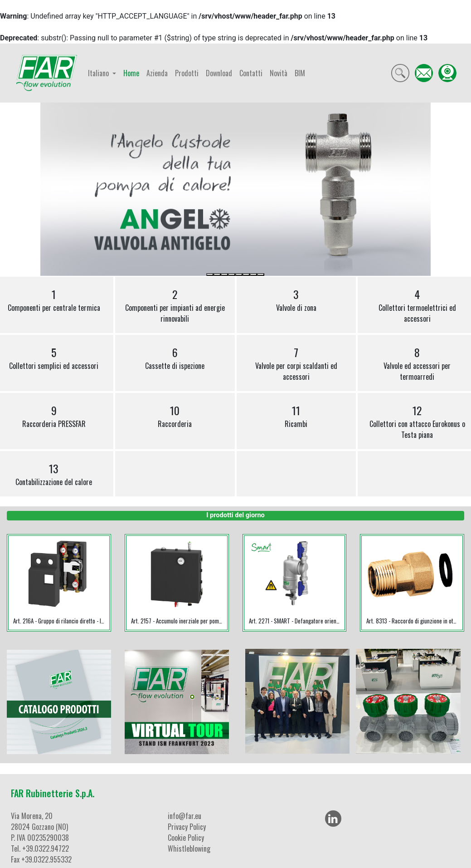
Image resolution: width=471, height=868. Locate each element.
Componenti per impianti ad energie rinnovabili (175, 305)
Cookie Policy (186, 838)
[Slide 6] (246, 275)
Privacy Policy (187, 827)
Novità (279, 73)
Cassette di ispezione (175, 358)
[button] (70, 189)
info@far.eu (185, 816)
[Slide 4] (232, 275)
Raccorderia (175, 416)
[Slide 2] (217, 275)
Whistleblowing (189, 848)
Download (219, 73)
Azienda (157, 73)
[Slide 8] (261, 275)
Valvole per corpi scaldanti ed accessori (296, 363)
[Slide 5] (239, 275)
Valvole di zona (296, 299)
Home (131, 73)
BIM (300, 73)
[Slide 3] (224, 275)
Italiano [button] (99, 73)
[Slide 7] (253, 275)
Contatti (251, 73)
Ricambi (296, 416)
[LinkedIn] (333, 819)
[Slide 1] (210, 275)
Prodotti (187, 73)
